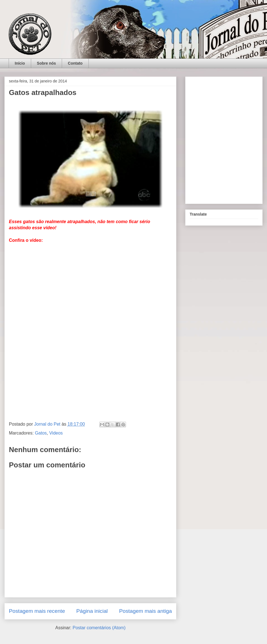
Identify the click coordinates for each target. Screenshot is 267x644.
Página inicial (92, 611)
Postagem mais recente (37, 611)
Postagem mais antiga (145, 611)
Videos (56, 433)
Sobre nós (46, 63)
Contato (75, 63)
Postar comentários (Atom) (99, 628)
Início (20, 63)
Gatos (41, 433)
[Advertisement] (90, 372)
